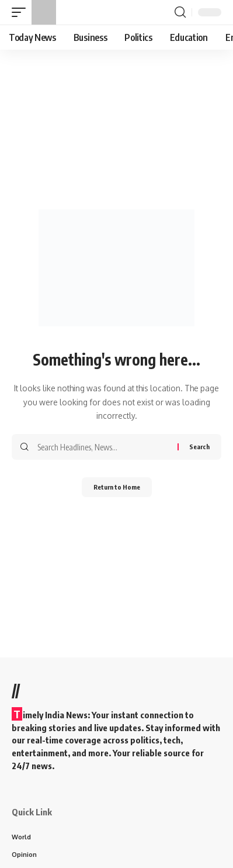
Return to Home (117, 487)
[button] (22, 12)
